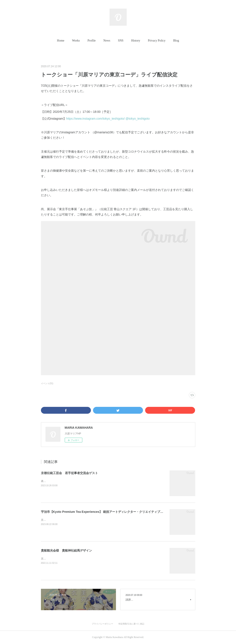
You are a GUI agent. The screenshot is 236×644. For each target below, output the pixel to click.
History (136, 41)
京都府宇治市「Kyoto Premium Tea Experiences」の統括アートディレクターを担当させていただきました (102, 520)
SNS (121, 41)
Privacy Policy (157, 41)
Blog (176, 41)
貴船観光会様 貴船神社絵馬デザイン (66, 550)
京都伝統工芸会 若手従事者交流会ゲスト (69, 473)
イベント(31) (47, 383)
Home (61, 41)
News (107, 41)
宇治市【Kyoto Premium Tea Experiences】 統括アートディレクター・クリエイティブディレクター (110, 512)
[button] (61, 41)
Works (76, 41)
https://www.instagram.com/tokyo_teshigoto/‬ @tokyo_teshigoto (108, 119)
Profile (92, 41)
